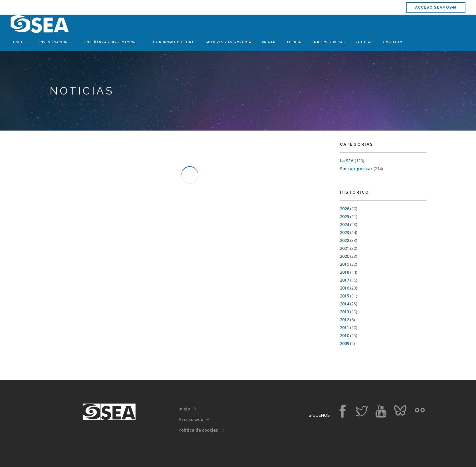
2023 (344, 232)
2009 (344, 343)
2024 (344, 224)
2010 (344, 335)
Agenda (294, 42)
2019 (344, 264)
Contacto (393, 42)
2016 (344, 288)
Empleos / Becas (328, 42)
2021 (344, 248)
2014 (344, 304)
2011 (344, 328)
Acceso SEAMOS (436, 7)
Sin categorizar (356, 169)
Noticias (364, 42)
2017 (344, 280)
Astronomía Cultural (174, 42)
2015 (344, 296)
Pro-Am (269, 42)
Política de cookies (198, 430)
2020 (344, 256)
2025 (344, 216)
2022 (344, 240)
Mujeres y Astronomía (229, 42)
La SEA (347, 161)
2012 (344, 320)
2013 (344, 312)
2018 (344, 272)
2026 (344, 209)
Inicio (184, 409)
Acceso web (191, 419)
